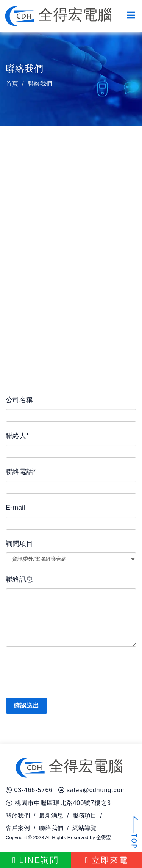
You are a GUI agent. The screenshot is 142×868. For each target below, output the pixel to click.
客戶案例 (18, 828)
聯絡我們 (51, 828)
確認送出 (27, 705)
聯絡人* (17, 436)
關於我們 (18, 815)
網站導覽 (84, 828)
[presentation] (63, 671)
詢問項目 (19, 544)
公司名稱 (19, 400)
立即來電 (106, 860)
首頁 (12, 84)
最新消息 (51, 815)
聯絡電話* (21, 472)
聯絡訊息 (19, 579)
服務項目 (84, 815)
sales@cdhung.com (96, 790)
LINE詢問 (35, 860)
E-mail (15, 508)
